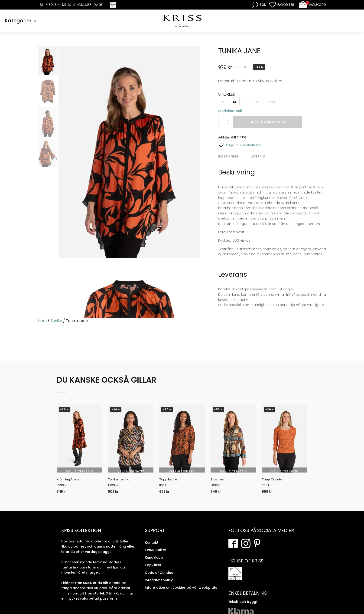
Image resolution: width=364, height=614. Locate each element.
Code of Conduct (160, 578)
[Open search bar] (259, 5)
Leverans (258, 157)
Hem (42, 321)
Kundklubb (154, 563)
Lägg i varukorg (267, 123)
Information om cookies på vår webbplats (181, 593)
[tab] (234, 157)
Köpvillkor (153, 570)
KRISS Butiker (156, 555)
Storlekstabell (230, 112)
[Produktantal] (225, 123)
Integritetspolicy (159, 585)
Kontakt (152, 548)
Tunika (56, 321)
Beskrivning (228, 157)
